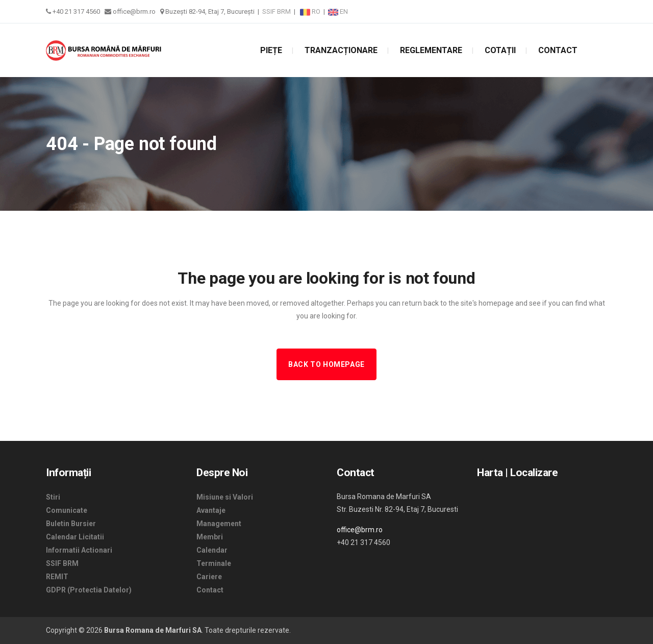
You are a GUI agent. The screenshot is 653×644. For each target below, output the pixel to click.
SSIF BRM (277, 11)
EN (338, 11)
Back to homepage (326, 364)
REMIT (57, 577)
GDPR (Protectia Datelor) (89, 590)
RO (311, 11)
